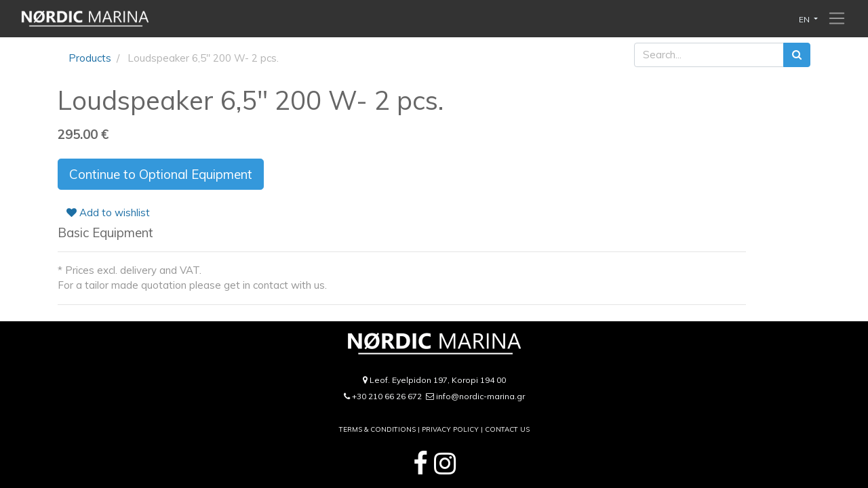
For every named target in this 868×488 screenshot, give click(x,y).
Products (90, 58)
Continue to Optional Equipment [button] (161, 174)
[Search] (797, 55)
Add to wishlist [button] (108, 212)
